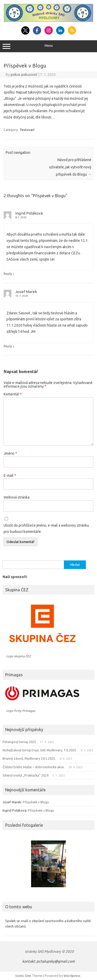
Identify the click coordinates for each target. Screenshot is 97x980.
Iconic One (23, 976)
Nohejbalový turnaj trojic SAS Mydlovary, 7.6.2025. (40, 750)
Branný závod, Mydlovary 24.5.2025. (29, 758)
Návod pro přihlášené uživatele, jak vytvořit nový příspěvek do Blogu (70, 167)
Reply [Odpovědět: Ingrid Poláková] (8, 274)
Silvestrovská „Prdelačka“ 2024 (25, 775)
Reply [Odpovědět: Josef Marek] (8, 346)
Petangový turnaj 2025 (19, 742)
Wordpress (72, 976)
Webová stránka (17, 497)
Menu (48, 46)
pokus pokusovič (24, 75)
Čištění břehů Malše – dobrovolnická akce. (34, 767)
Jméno (10, 453)
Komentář (13, 394)
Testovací (27, 130)
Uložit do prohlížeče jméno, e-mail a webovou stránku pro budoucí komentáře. (46, 528)
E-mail (10, 475)
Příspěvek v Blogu (36, 802)
